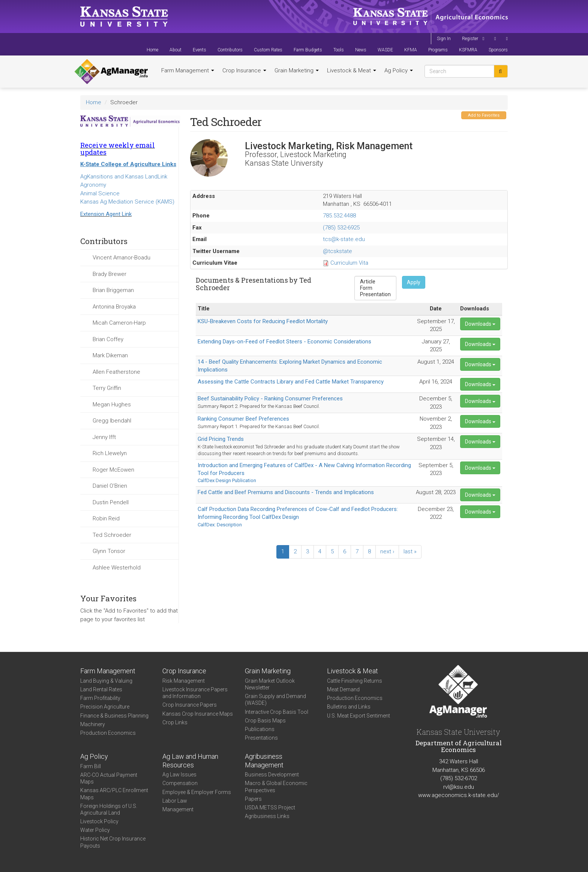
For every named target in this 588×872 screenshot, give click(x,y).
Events (199, 50)
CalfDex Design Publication (227, 480)
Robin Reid (106, 518)
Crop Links (175, 722)
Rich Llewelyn (110, 453)
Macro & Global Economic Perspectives (276, 787)
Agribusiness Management (264, 761)
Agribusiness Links (267, 816)
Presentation (375, 294)
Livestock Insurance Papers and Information (195, 693)
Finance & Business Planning (114, 716)
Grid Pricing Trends (221, 439)
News (361, 50)
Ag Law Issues (179, 775)
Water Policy (95, 830)
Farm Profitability (100, 698)
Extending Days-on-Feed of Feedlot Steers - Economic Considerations (284, 342)
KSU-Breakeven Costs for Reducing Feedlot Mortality (263, 321)
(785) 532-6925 (341, 228)
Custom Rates (268, 50)
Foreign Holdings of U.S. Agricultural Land (109, 809)
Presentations (261, 738)
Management (178, 809)
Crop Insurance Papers (190, 705)
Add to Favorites (484, 115)
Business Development (272, 775)
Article (375, 282)
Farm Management (188, 70)
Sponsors (498, 50)
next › (387, 551)
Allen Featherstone (116, 372)
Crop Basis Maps (265, 721)
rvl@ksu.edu (459, 787)
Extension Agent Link (106, 214)
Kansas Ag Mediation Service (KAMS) (127, 202)
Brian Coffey (108, 339)
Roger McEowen (113, 470)
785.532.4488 (339, 216)
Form (375, 288)
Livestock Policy (99, 821)
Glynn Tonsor (109, 551)
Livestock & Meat (352, 70)
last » (410, 551)
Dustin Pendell (111, 502)
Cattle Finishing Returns (355, 681)
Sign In (444, 39)
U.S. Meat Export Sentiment (358, 716)
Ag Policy (399, 70)
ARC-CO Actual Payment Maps (109, 778)
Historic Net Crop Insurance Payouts (113, 842)
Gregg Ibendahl (112, 421)
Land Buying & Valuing (106, 681)
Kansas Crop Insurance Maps (198, 714)
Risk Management (184, 681)
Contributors (230, 50)
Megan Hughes (112, 405)
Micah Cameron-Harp (119, 323)
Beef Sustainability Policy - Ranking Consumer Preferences (270, 399)
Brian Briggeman (113, 290)
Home (152, 50)
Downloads (480, 324)
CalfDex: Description (220, 525)
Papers (253, 799)
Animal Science (100, 193)
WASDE (385, 50)
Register (470, 39)
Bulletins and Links (349, 707)
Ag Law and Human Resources (190, 761)
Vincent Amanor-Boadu (121, 258)
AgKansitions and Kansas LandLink (124, 177)
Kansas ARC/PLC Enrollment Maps (114, 794)
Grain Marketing (297, 70)
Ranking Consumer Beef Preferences (243, 419)
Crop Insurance (244, 70)
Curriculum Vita (349, 263)
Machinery (93, 724)
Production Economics (108, 733)
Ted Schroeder (112, 535)
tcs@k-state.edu (344, 239)
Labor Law (175, 801)
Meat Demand (343, 689)
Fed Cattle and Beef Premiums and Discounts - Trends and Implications (286, 492)
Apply (414, 282)
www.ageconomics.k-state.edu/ (459, 795)
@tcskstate (337, 251)
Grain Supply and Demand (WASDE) (275, 700)
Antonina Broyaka (114, 307)
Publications (260, 729)
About (175, 50)
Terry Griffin (107, 388)
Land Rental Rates (101, 689)
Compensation (180, 783)
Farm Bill (91, 766)
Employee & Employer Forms (197, 792)
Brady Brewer (109, 274)
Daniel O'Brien (110, 486)
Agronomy (93, 185)
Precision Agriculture (105, 707)
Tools (339, 50)
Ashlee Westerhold (117, 568)
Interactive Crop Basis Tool (277, 712)
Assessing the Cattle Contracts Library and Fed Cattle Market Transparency (291, 382)
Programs (438, 50)
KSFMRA (468, 50)
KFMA (411, 50)
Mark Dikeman (110, 355)
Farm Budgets (308, 50)
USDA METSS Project (270, 808)
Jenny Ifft (104, 437)
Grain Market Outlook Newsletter (270, 684)
